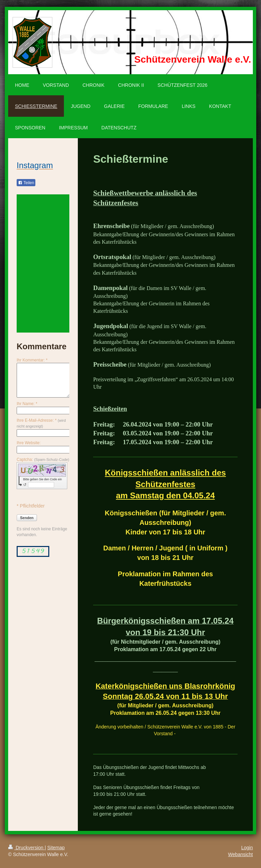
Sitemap (56, 848)
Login (247, 848)
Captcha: (43, 460)
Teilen (26, 183)
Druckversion (26, 848)
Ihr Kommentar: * (32, 360)
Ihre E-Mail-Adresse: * (41, 423)
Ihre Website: (29, 443)
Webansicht (240, 854)
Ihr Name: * (27, 404)
